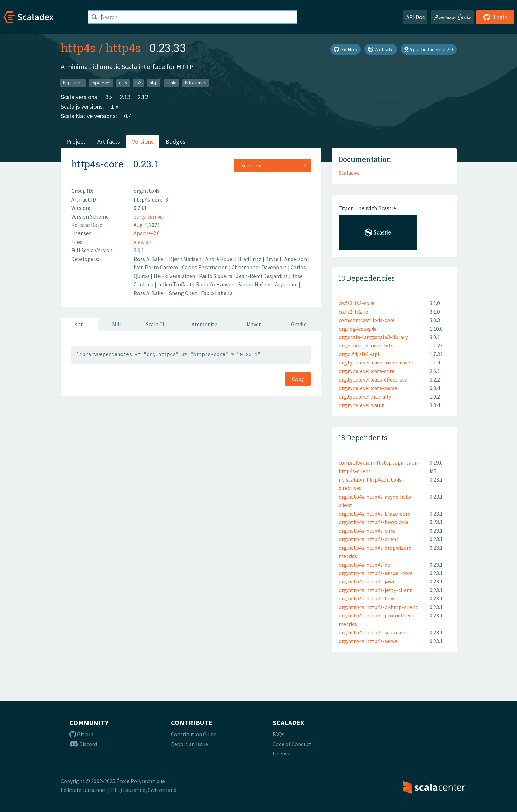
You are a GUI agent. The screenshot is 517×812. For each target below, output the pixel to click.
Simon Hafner (255, 284)
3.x (109, 97)
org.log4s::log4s (357, 329)
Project (76, 142)
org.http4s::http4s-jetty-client (375, 590)
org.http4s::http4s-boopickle (373, 522)
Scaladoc (349, 173)
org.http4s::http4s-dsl (365, 565)
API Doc (415, 17)
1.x (115, 106)
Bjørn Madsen (186, 259)
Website (381, 49)
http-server (196, 83)
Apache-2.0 (147, 233)
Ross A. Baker (150, 259)
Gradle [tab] (299, 324)
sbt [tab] (79, 324)
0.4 (128, 116)
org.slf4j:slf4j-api (359, 354)
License (281, 753)
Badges (176, 142)
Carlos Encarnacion (205, 267)
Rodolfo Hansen (216, 284)
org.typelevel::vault (361, 405)
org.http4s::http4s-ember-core (376, 573)
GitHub (345, 49)
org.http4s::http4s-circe (367, 531)
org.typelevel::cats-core (366, 371)
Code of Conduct (292, 744)
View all (143, 242)
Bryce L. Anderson (287, 259)
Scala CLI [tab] (156, 324)
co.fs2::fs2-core (356, 303)
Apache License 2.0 (429, 49)
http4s (78, 48)
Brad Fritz (250, 259)
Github (81, 734)
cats (123, 83)
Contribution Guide (194, 734)
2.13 (125, 97)
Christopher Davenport (260, 267)
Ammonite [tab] (205, 324)
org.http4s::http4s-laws (367, 598)
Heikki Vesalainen (175, 276)
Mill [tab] (117, 324)
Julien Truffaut (175, 284)
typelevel (101, 83)
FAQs (278, 734)
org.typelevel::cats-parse (368, 388)
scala (172, 83)
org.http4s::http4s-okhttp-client (378, 607)
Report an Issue (189, 744)
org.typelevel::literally (365, 396)
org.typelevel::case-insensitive (374, 362)
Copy (298, 379)
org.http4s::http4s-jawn (367, 581)
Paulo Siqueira (216, 276)
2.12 (143, 97)
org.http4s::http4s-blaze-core (374, 514)
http (154, 83)
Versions (143, 142)
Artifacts (109, 142)
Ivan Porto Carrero (156, 267)
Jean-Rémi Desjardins (262, 276)
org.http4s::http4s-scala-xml (373, 632)
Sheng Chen (184, 293)
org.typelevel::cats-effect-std (373, 379)
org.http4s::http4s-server (369, 641)
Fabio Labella (217, 293)
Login (495, 17)
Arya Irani (287, 284)
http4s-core (97, 164)
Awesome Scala (452, 17)
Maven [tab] (254, 324)
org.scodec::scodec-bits (366, 345)
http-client (73, 83)
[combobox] (273, 165)
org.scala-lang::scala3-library (373, 337)
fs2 (138, 83)
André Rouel (220, 259)
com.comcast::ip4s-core (367, 320)
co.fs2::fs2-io (353, 312)
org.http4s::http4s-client (369, 539)
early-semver (149, 216)
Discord (83, 744)
